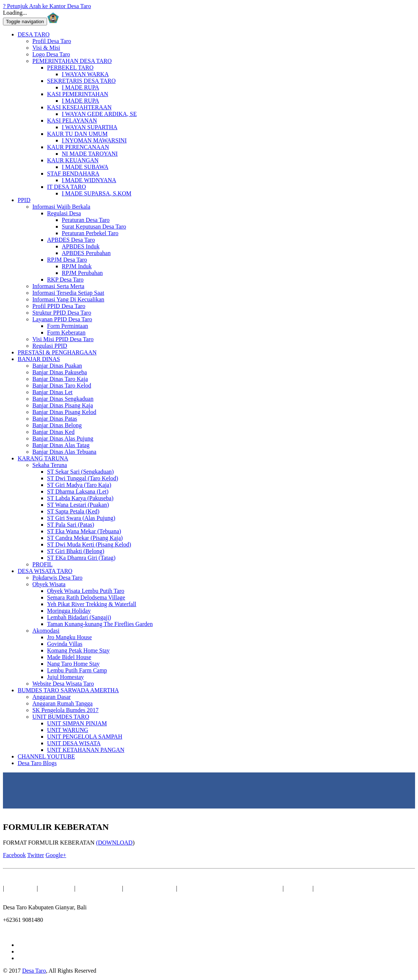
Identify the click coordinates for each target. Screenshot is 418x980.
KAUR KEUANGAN (73, 160)
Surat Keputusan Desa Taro (94, 227)
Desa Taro (34, 971)
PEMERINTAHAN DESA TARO (72, 61)
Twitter (36, 855)
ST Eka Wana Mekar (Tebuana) (84, 531)
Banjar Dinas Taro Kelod (62, 385)
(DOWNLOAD (114, 843)
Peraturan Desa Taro (86, 220)
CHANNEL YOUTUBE (46, 756)
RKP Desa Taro (65, 280)
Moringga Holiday (69, 611)
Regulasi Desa (64, 213)
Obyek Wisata (49, 584)
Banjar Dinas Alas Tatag (61, 445)
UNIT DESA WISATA (74, 743)
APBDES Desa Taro (71, 240)
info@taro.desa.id (24, 932)
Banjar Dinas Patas (55, 419)
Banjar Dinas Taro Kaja (60, 379)
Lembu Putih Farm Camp (77, 670)
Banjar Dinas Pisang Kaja (63, 405)
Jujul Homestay (65, 677)
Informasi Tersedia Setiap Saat (68, 293)
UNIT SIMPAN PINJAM (77, 723)
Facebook (14, 855)
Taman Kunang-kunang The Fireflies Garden (100, 624)
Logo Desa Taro (51, 54)
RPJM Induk (77, 266)
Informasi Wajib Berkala (61, 207)
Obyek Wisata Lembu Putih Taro (86, 591)
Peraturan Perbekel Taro (90, 233)
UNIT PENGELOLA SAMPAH (85, 737)
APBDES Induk (81, 246)
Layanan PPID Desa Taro (62, 319)
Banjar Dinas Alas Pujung (63, 438)
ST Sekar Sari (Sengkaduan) (80, 472)
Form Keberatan (66, 332)
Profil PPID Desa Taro (59, 306)
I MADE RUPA (81, 87)
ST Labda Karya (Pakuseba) (80, 498)
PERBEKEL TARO (70, 68)
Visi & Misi (46, 48)
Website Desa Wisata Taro (63, 684)
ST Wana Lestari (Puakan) (78, 505)
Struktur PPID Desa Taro (62, 313)
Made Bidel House (69, 657)
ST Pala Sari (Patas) (71, 525)
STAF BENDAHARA (73, 174)
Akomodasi (46, 631)
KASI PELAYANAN (72, 121)
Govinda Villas (65, 644)
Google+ (56, 855)
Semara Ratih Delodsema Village (86, 597)
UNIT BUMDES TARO (61, 717)
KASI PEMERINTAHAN (78, 94)
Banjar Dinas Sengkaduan (63, 399)
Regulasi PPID (50, 346)
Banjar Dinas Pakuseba (60, 372)
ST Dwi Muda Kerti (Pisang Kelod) (89, 544)
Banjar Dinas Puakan (57, 366)
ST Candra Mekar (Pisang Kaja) (85, 538)
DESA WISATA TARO (45, 571)
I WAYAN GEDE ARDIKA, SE (99, 114)
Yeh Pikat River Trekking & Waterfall (92, 604)
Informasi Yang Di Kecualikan (68, 299)
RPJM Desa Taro (67, 260)
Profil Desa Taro (52, 41)
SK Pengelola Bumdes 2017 (65, 710)
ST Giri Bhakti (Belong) (76, 551)
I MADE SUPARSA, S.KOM (97, 193)
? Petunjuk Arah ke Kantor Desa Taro (47, 6)
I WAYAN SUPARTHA (90, 127)
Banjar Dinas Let (52, 392)
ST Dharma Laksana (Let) (78, 491)
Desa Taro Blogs (37, 763)
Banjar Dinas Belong (57, 425)
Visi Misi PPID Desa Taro (63, 339)
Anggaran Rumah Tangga (62, 703)
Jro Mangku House (69, 637)
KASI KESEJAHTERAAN (79, 107)
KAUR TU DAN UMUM (77, 134)
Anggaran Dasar (51, 697)
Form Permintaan (68, 326)
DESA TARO (34, 34)
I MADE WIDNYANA (89, 180)
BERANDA (21, 888)
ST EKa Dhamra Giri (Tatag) (81, 558)
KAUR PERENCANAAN (78, 147)
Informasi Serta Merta (58, 286)
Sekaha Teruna (50, 465)
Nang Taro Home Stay (73, 664)
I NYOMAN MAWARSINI (94, 140)
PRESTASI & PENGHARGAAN (57, 352)
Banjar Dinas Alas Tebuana (64, 452)
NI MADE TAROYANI (90, 154)
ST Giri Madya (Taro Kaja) (79, 485)
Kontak (299, 888)
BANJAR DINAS (39, 359)
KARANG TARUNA (43, 458)
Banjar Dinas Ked (53, 432)
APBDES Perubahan (86, 253)
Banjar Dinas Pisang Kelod (64, 412)
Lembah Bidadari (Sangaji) (79, 617)
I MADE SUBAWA (85, 167)
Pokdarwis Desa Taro (57, 578)
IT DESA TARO (67, 187)
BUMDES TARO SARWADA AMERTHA (68, 690)
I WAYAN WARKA (85, 74)
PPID (24, 200)
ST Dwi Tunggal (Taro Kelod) (83, 478)
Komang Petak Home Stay (78, 650)
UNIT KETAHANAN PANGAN (86, 750)
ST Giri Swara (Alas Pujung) (81, 518)
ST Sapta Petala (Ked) (73, 511)
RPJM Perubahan (82, 273)
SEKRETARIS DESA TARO (81, 81)
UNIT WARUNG (68, 730)
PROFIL (42, 564)
